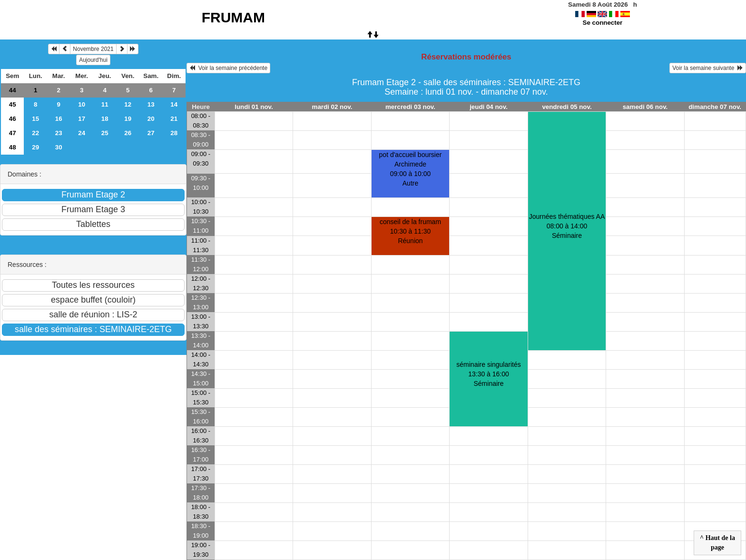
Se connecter (603, 23)
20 (151, 119)
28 (174, 133)
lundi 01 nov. (254, 107)
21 (174, 119)
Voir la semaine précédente (228, 68)
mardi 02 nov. (332, 107)
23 (59, 133)
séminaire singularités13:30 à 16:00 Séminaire (488, 374)
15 (35, 119)
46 (13, 119)
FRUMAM (233, 17)
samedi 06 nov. (645, 107)
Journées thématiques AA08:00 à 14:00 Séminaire (567, 226)
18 (105, 119)
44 (13, 90)
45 (13, 104)
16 (59, 119)
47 (13, 133)
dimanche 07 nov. (715, 107)
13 (151, 104)
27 (151, 133)
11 (105, 104)
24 (82, 133)
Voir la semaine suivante (708, 68)
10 (82, 104)
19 (128, 119)
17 (82, 119)
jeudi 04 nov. (489, 107)
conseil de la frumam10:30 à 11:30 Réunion (410, 231)
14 (174, 104)
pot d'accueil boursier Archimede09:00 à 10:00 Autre (411, 169)
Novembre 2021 (93, 49)
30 (59, 147)
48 (13, 147)
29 (35, 147)
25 (105, 133)
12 (128, 104)
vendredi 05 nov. (567, 107)
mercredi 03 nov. (410, 107)
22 (35, 133)
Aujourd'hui (93, 60)
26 (128, 133)
